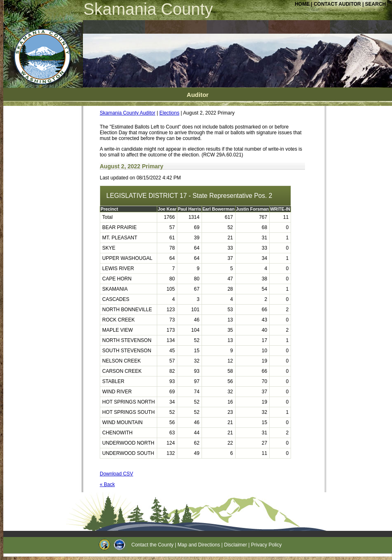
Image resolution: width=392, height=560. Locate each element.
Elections (169, 113)
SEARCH (375, 4)
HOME (302, 4)
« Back (107, 484)
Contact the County (152, 545)
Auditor (198, 95)
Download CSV (116, 474)
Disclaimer (236, 545)
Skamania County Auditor (127, 113)
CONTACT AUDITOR (338, 4)
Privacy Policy (267, 545)
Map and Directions (199, 545)
